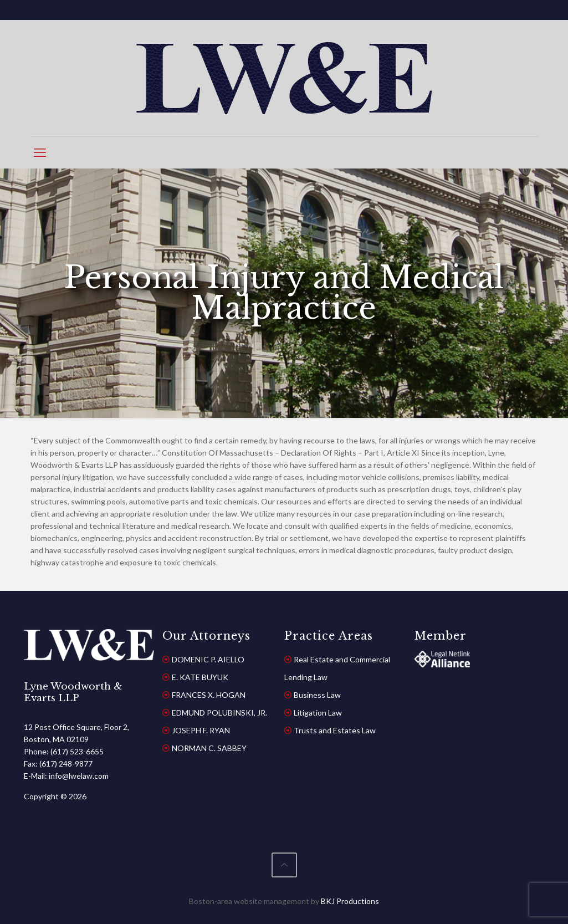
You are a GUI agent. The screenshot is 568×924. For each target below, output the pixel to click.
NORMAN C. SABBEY (209, 748)
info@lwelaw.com (79, 776)
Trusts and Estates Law (335, 730)
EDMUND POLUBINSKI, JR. (219, 713)
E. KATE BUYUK (200, 677)
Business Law (317, 695)
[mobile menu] (40, 152)
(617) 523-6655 (77, 751)
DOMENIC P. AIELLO (208, 659)
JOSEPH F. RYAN (201, 730)
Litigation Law (318, 713)
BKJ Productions (350, 901)
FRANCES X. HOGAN (209, 695)
